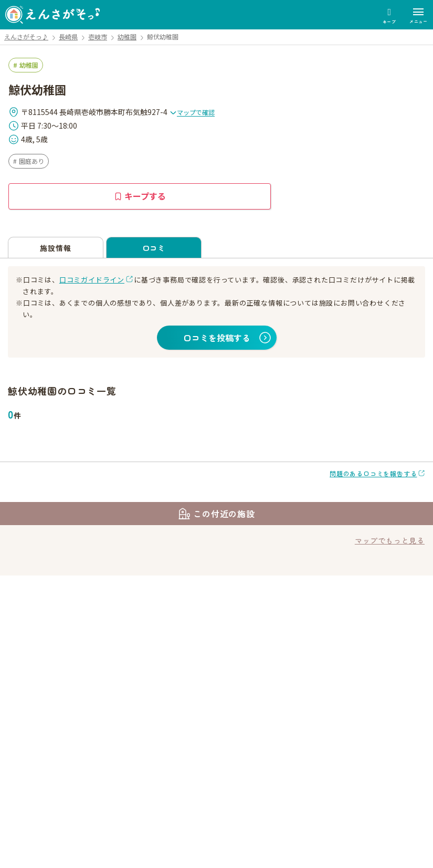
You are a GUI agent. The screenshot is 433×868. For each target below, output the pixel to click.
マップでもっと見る (390, 540)
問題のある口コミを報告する (373, 473)
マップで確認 (192, 112)
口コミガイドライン (92, 280)
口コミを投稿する (217, 338)
